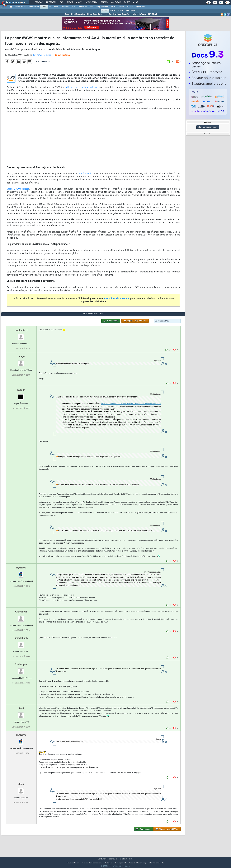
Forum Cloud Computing (75, 14)
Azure (121, 11)
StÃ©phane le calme (42, 57)
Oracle (113, 11)
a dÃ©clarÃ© (86, 176)
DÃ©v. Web (82, 7)
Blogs (70, 2)
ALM (56, 7)
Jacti (21, 714)
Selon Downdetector (18, 191)
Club (136, 2)
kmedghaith (21, 643)
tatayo (21, 362)
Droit (127, 2)
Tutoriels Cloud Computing (120, 14)
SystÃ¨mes (141, 7)
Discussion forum (208, 127)
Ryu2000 (21, 573)
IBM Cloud (130, 11)
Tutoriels (51, 2)
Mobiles (130, 7)
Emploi (104, 2)
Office (121, 7)
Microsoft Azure (139, 14)
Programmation (102, 7)
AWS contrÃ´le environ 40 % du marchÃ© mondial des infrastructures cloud (131, 409)
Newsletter (91, 2)
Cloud (44, 7)
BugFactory (21, 336)
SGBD (114, 7)
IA (50, 7)
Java (73, 7)
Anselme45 (21, 617)
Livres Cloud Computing (97, 14)
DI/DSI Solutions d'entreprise (27, 7)
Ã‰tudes (116, 2)
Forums (39, 2)
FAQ (61, 2)
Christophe (21, 670)
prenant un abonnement (117, 301)
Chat (79, 2)
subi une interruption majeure (81, 89)
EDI (91, 7)
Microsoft (65, 7)
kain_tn (21, 395)
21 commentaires (63, 57)
